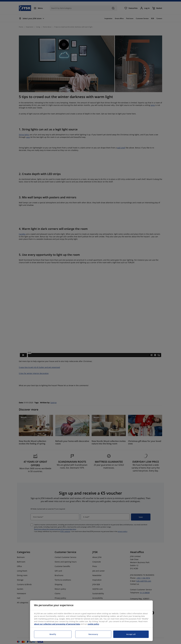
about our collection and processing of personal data (57, 624)
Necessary (93, 634)
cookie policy (93, 624)
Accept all (131, 634)
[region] (91, 621)
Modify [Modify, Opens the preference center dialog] (53, 634)
